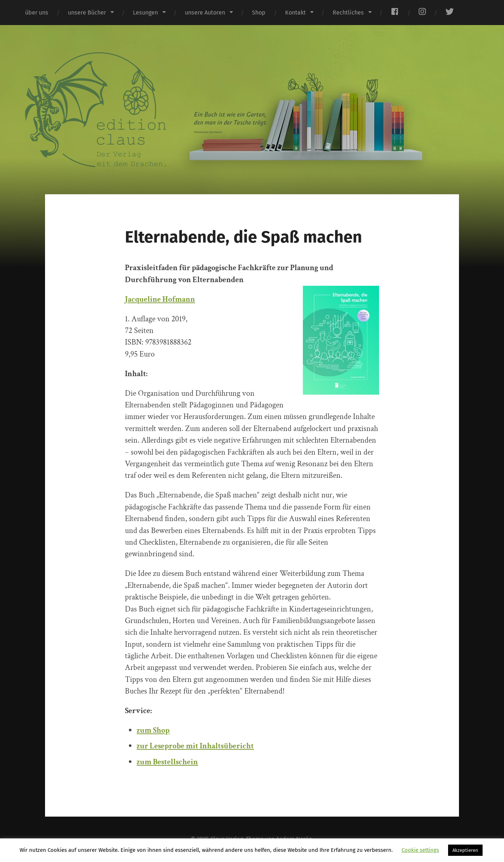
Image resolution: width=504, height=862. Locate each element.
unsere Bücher (87, 13)
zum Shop (153, 730)
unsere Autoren (205, 13)
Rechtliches (348, 13)
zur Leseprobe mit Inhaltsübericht (195, 746)
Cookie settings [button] (420, 850)
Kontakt (295, 13)
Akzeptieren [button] (465, 850)
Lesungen (145, 13)
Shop (259, 13)
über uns (37, 13)
